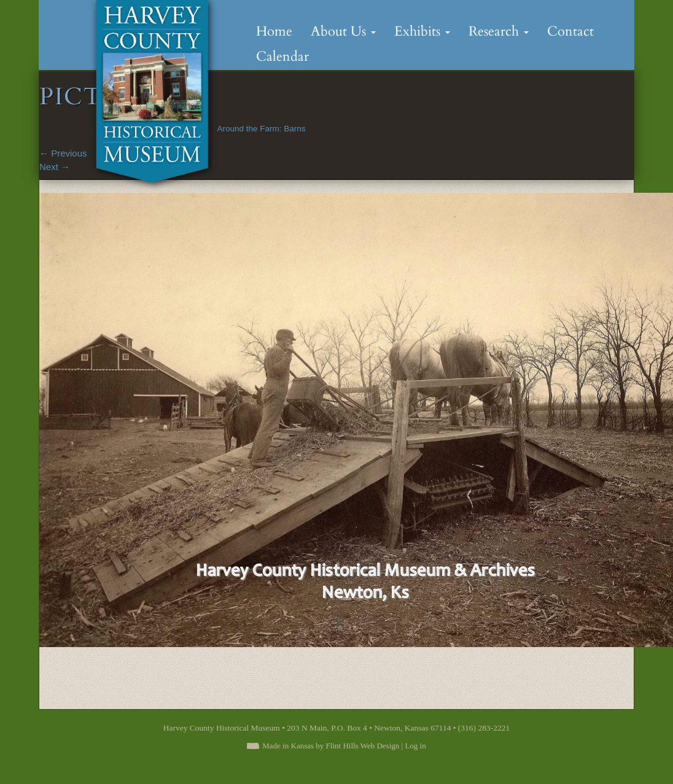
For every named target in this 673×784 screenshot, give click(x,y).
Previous (63, 153)
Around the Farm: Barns (261, 129)
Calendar (282, 56)
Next (55, 167)
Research (499, 31)
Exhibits (422, 31)
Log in (415, 746)
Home (274, 31)
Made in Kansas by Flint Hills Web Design (331, 746)
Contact (570, 31)
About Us (343, 31)
